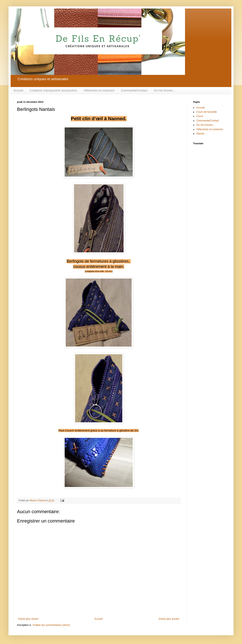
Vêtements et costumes (99, 90)
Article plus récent (28, 619)
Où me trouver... (164, 90)
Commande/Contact (134, 90)
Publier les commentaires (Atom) (51, 625)
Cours (200, 116)
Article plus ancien (169, 619)
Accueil (18, 90)
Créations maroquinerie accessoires (53, 90)
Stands (200, 134)
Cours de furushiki (207, 112)
